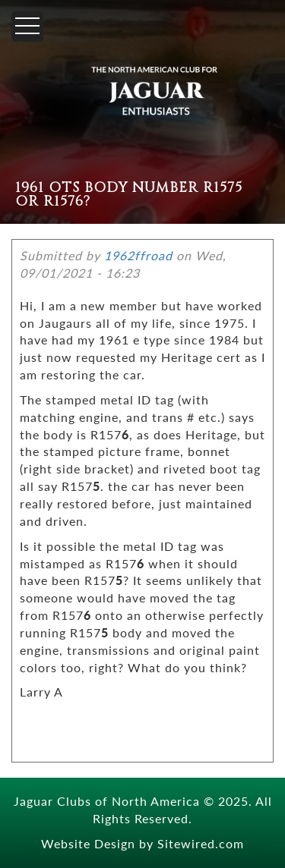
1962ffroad (138, 255)
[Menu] (27, 27)
